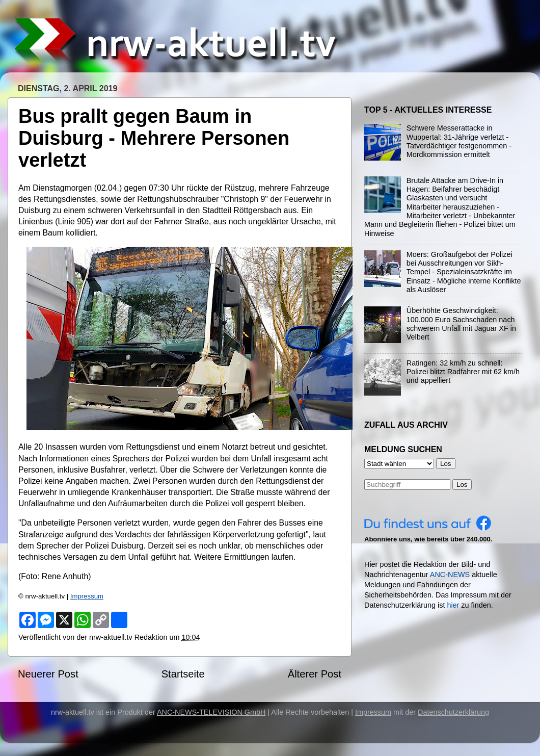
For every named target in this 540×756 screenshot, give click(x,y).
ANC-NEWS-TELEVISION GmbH (211, 712)
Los (462, 485)
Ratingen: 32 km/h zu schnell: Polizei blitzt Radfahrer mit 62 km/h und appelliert (463, 372)
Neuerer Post (48, 674)
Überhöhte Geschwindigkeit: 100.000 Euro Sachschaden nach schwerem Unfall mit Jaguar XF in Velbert (461, 324)
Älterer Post (315, 674)
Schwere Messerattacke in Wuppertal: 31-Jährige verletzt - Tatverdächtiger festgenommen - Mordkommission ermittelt (459, 141)
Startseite (183, 674)
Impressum (87, 596)
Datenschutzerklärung (453, 712)
